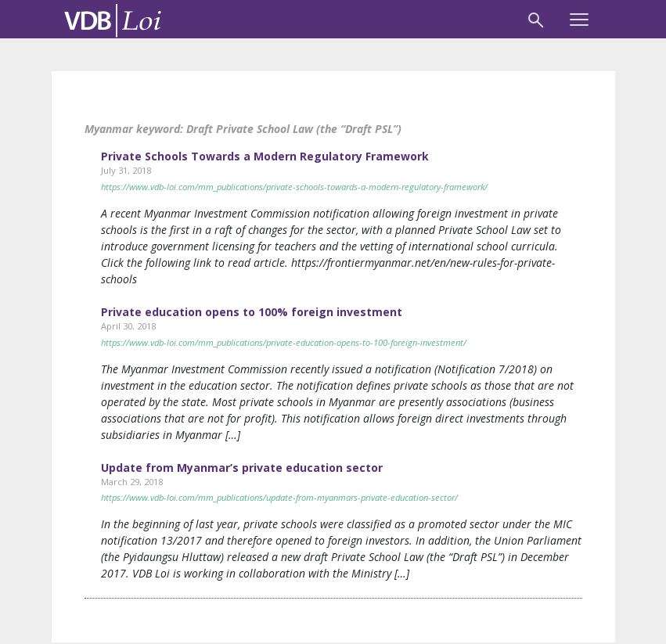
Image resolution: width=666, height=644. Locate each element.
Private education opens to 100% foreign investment (252, 312)
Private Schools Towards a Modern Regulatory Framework (265, 156)
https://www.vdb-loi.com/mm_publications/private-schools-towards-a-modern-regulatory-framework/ (294, 187)
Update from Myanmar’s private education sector (242, 468)
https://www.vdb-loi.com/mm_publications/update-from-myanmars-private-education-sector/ (279, 497)
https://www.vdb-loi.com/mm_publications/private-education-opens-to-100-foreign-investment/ (284, 342)
